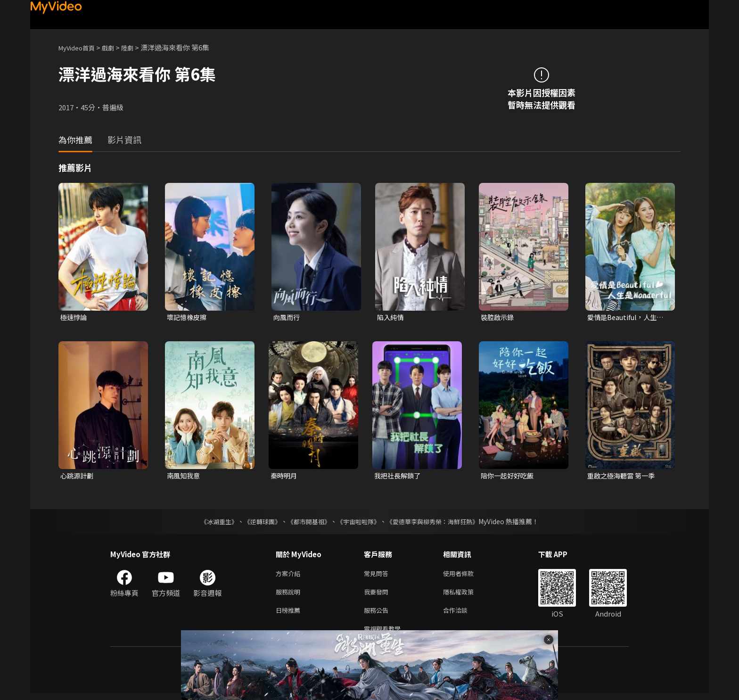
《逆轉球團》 (257, 523)
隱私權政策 (466, 595)
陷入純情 (391, 317)
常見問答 (378, 575)
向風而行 (287, 317)
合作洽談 (463, 615)
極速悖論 (74, 317)
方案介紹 (290, 575)
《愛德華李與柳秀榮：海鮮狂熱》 (438, 523)
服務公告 (378, 615)
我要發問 (378, 595)
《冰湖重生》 (211, 523)
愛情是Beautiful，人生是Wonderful (628, 318)
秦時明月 (285, 477)
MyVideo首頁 (80, 47)
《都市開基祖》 (306, 523)
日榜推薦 (290, 615)
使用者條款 (466, 575)
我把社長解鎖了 (399, 477)
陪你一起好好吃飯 (509, 477)
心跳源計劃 (78, 477)
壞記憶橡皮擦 (188, 317)
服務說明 (290, 595)
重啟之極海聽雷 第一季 (623, 477)
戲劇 (115, 47)
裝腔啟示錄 (498, 317)
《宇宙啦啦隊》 (359, 523)
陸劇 (137, 47)
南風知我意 (185, 477)
